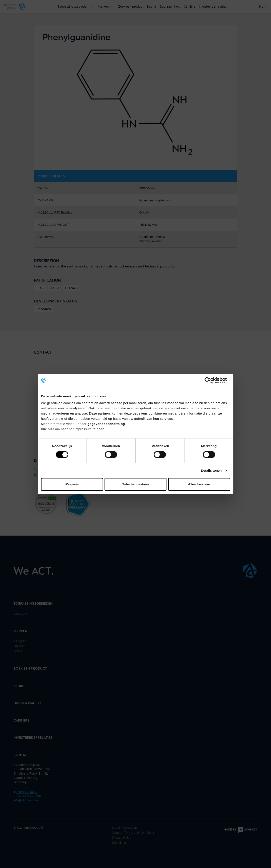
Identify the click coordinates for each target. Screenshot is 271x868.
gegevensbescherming (106, 424)
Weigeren (72, 484)
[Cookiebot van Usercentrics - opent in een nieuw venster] (211, 380)
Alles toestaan (199, 484)
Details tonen (211, 471)
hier (51, 429)
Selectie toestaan (135, 484)
